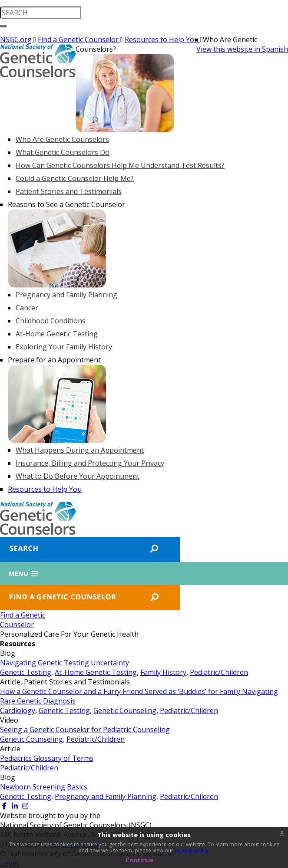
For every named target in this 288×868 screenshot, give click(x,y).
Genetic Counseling (125, 710)
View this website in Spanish (242, 49)
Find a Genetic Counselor (80, 39)
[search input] (41, 13)
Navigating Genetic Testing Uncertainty (65, 663)
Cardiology (18, 710)
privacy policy (192, 850)
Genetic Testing (26, 672)
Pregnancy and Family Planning (106, 796)
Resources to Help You (164, 39)
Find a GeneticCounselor (23, 620)
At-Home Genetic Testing (96, 672)
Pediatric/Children (219, 672)
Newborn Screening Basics (44, 787)
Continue (140, 860)
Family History (163, 672)
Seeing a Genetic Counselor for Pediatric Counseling (85, 730)
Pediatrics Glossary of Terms (47, 758)
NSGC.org (18, 39)
